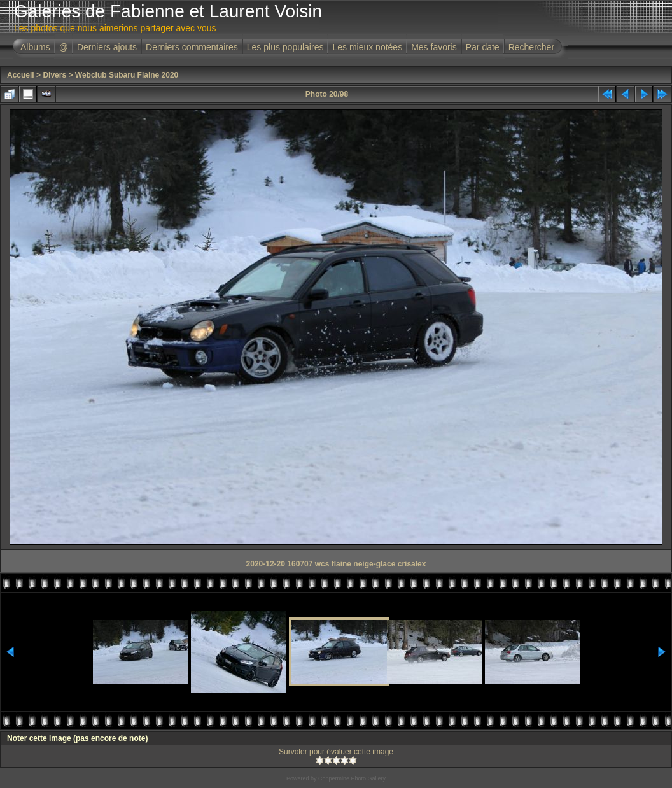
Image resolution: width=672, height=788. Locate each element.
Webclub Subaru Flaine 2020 (127, 75)
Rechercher (531, 47)
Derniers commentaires (192, 47)
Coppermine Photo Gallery (352, 778)
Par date (483, 47)
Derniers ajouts (107, 47)
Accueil (21, 75)
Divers (54, 75)
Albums (35, 47)
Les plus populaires (285, 47)
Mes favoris (434, 47)
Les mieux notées (367, 47)
